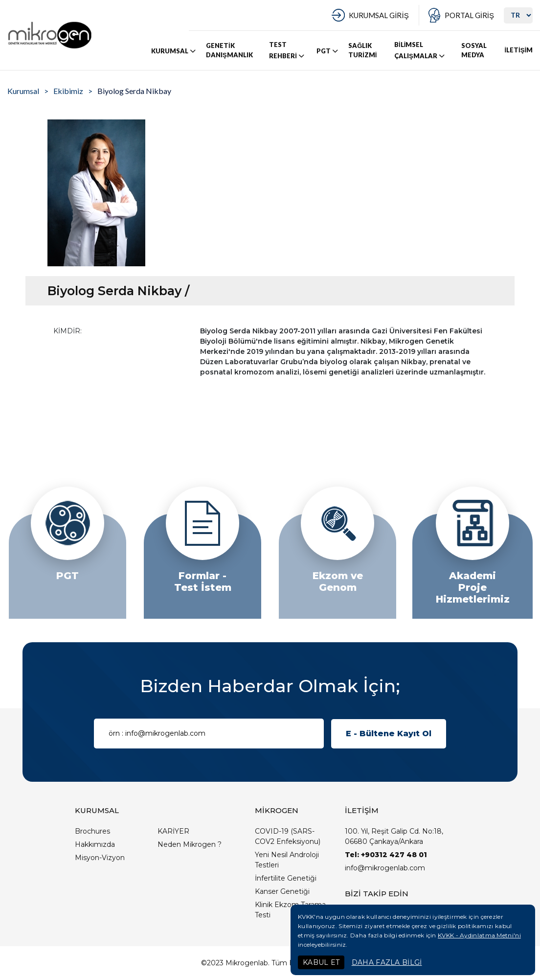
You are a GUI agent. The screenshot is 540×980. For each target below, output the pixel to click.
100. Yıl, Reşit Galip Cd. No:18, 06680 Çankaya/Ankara (394, 836)
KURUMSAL (174, 51)
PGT (328, 51)
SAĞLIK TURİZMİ (362, 50)
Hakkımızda (95, 844)
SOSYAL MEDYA (474, 50)
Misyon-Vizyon (100, 858)
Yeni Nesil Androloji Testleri (287, 860)
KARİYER (173, 831)
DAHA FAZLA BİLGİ (387, 962)
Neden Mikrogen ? (190, 844)
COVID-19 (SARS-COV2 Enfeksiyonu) (288, 836)
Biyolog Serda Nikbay (134, 91)
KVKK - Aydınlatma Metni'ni (479, 935)
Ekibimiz (68, 91)
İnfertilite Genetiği (286, 878)
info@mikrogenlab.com (385, 868)
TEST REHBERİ (287, 50)
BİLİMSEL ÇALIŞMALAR (420, 50)
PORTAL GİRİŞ (469, 15)
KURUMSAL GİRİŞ (379, 15)
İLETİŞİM (518, 50)
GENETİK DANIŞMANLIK (229, 50)
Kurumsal (23, 91)
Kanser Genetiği (282, 891)
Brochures (92, 831)
